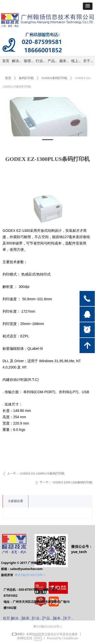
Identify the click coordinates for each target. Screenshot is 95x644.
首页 (8, 78)
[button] (88, 6)
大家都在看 (15, 501)
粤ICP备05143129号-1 (30, 575)
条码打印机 (26, 78)
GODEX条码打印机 (54, 78)
